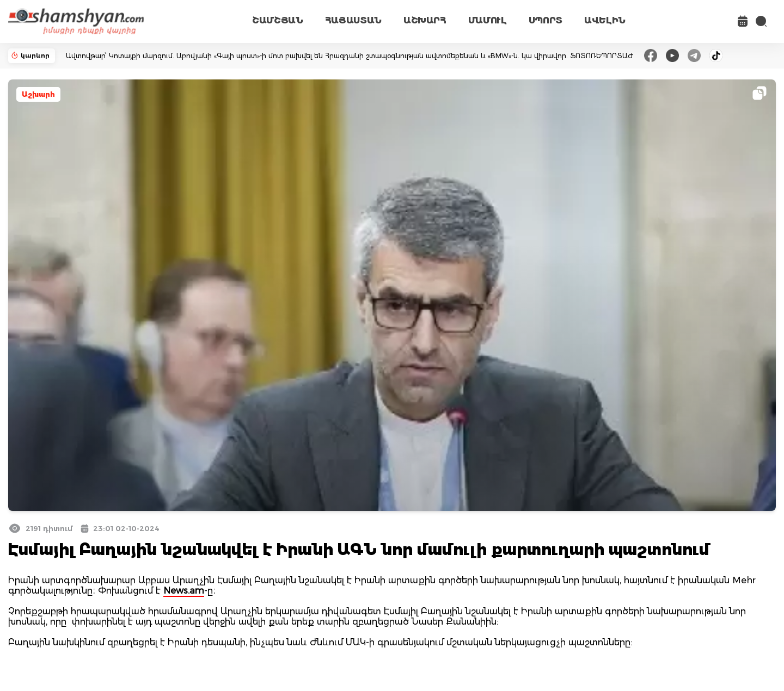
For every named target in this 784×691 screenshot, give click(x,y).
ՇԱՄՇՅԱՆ (278, 20)
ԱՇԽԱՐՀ (425, 20)
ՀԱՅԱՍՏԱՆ (353, 20)
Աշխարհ (38, 94)
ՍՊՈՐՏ (546, 20)
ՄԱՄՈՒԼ (488, 20)
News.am (184, 591)
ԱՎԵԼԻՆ (605, 20)
